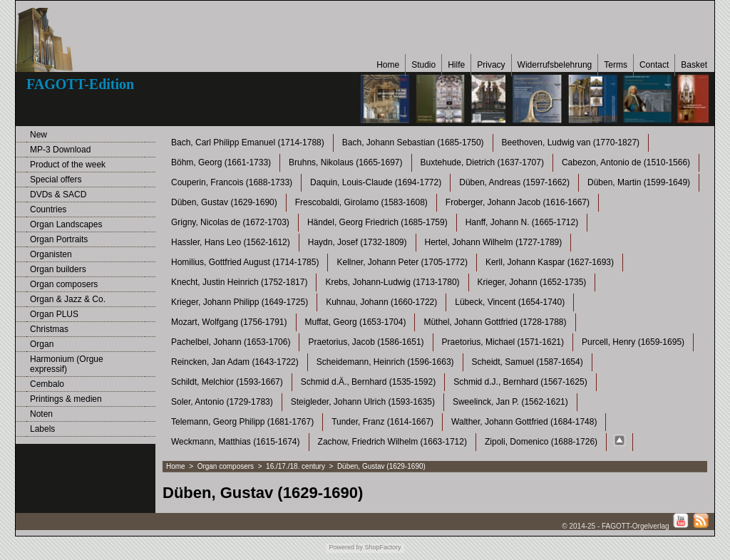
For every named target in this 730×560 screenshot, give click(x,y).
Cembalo (47, 384)
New (38, 135)
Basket (694, 65)
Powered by (346, 547)
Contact (654, 65)
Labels (42, 429)
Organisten (51, 254)
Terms (616, 65)
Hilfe (456, 65)
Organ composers (64, 284)
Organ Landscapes (66, 224)
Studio (423, 65)
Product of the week (68, 165)
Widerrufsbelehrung (555, 65)
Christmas (49, 329)
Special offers (56, 180)
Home (388, 65)
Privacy (491, 65)
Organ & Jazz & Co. (68, 299)
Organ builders (58, 269)
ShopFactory (382, 547)
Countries (48, 209)
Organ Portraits (59, 239)
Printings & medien (66, 399)
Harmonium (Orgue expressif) (67, 364)
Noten (41, 414)
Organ (42, 344)
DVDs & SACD (58, 195)
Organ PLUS (54, 314)
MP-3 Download (60, 150)
